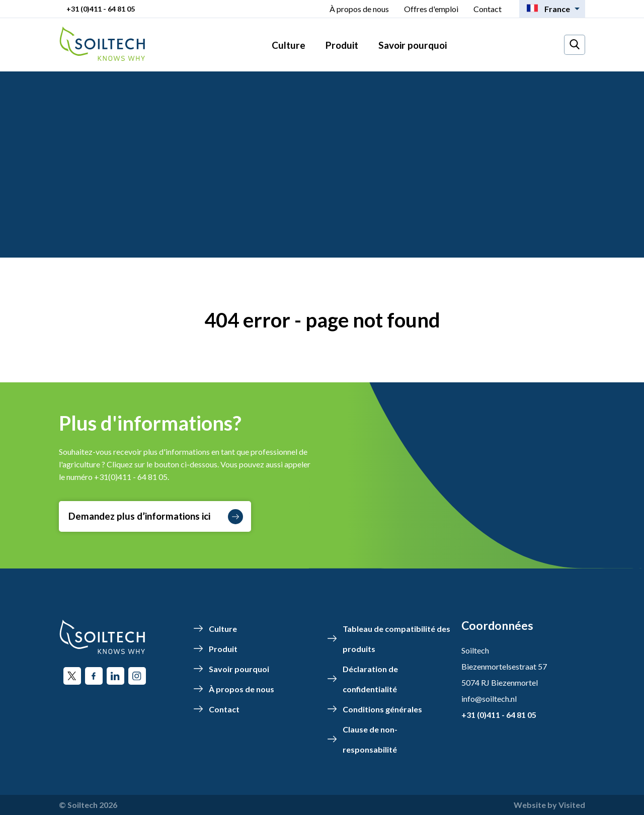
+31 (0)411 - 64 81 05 (101, 9)
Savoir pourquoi (413, 45)
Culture (289, 45)
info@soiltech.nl (489, 699)
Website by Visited (549, 805)
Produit (342, 45)
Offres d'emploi (431, 9)
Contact (488, 9)
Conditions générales (382, 709)
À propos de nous (359, 9)
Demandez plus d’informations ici (156, 517)
